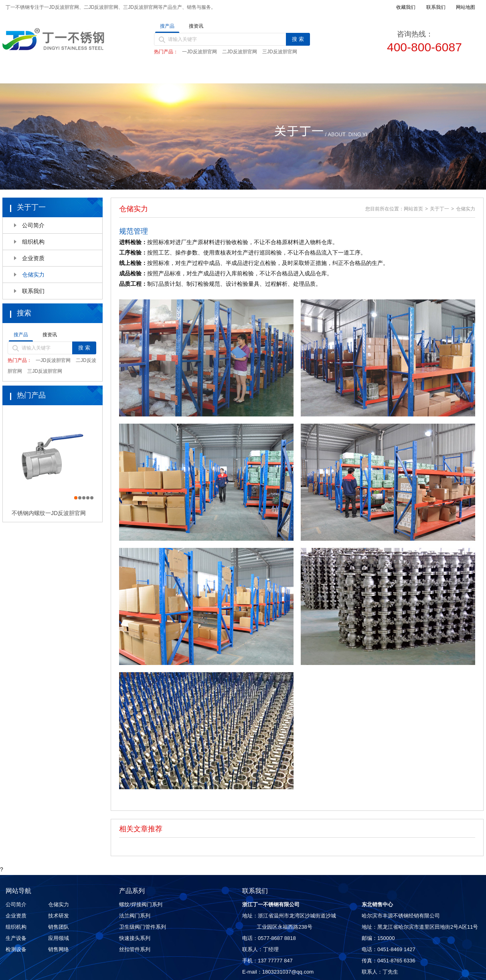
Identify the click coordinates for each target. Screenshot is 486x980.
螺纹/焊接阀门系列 (141, 904)
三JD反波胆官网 (280, 52)
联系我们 (447, 73)
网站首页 (413, 209)
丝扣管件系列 (135, 949)
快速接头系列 (135, 938)
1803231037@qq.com (288, 972)
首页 (36, 73)
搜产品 (167, 26)
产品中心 (173, 73)
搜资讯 (196, 26)
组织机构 (33, 242)
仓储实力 (33, 275)
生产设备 (16, 938)
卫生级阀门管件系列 (143, 927)
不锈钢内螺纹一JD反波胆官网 (49, 513)
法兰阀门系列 (135, 916)
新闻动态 (241, 73)
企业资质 (33, 258)
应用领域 (59, 938)
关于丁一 (105, 73)
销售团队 (59, 927)
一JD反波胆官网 (199, 52)
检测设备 (16, 949)
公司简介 (33, 225)
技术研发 (59, 916)
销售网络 (378, 73)
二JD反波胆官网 (240, 52)
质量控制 (310, 73)
